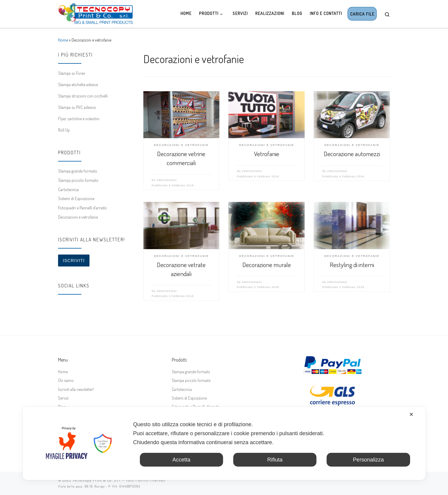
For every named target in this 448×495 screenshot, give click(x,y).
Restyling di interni (352, 265)
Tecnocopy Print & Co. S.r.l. (97, 480)
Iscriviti (74, 261)
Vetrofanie (267, 154)
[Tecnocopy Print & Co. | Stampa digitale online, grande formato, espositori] (95, 12)
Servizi (63, 398)
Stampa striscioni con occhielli (83, 96)
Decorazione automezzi (352, 154)
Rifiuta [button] (275, 460)
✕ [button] (411, 415)
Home (63, 40)
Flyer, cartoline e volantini (79, 118)
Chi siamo (66, 380)
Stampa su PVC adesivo (77, 107)
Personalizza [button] (368, 460)
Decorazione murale (267, 265)
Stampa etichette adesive (78, 84)
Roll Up (64, 130)
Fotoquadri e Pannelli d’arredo (82, 208)
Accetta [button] (181, 460)
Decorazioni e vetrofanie (78, 217)
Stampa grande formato (78, 171)
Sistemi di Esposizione (76, 198)
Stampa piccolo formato (78, 180)
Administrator (167, 180)
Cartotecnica (68, 189)
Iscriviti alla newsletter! (76, 389)
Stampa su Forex (72, 73)
